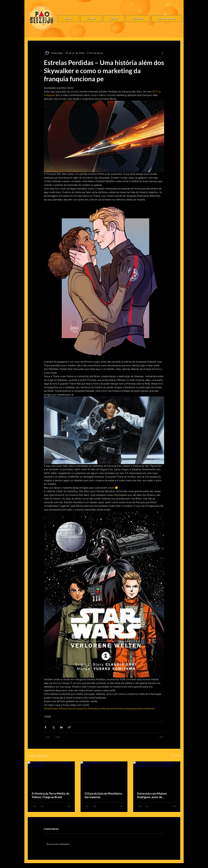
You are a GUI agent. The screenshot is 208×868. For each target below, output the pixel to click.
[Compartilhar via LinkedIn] (61, 727)
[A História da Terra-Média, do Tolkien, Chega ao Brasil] (51, 775)
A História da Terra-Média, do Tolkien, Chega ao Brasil (51, 795)
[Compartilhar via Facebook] (45, 727)
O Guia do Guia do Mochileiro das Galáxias (103, 795)
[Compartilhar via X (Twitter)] (53, 727)
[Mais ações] (162, 53)
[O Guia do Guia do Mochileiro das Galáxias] (104, 775)
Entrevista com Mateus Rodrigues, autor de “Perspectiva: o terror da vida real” (156, 795)
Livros (48, 716)
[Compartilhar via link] (69, 727)
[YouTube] (202, 441)
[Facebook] (202, 427)
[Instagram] (202, 437)
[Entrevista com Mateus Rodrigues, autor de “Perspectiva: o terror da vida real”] (157, 775)
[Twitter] (202, 432)
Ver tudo (176, 755)
